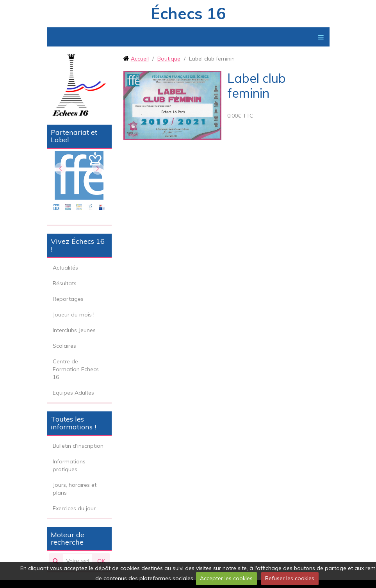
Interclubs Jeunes (74, 330)
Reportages (68, 299)
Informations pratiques (69, 465)
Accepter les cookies (226, 578)
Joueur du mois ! (74, 315)
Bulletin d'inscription (78, 446)
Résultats (65, 283)
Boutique (169, 59)
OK (101, 561)
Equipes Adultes (73, 393)
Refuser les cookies (290, 578)
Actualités (65, 268)
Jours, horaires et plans (75, 489)
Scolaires (64, 346)
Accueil (140, 59)
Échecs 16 (188, 13)
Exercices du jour (74, 508)
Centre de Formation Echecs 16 (76, 369)
